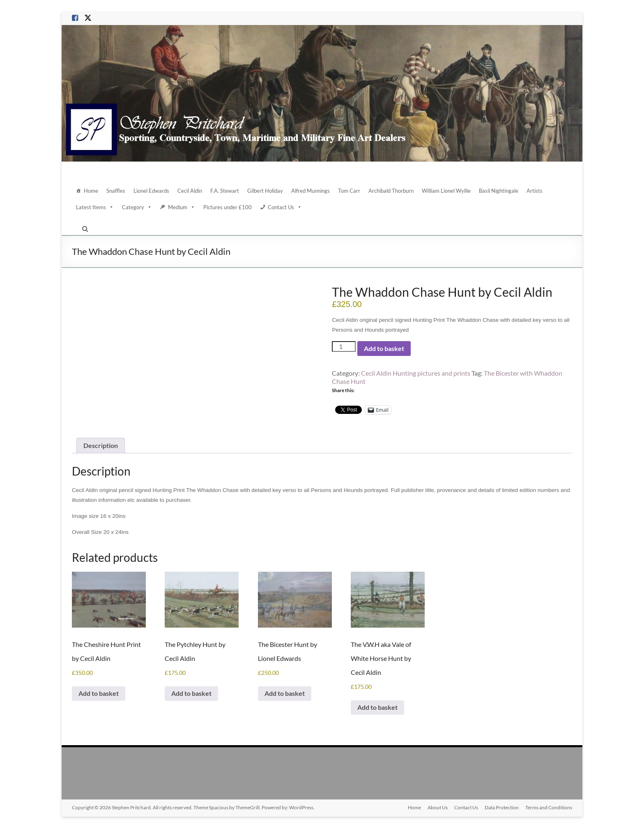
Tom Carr (349, 191)
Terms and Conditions (549, 807)
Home (91, 191)
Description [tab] (101, 445)
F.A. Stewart (225, 191)
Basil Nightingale (499, 191)
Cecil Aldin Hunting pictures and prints (416, 373)
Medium (182, 207)
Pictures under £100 (228, 207)
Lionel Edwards (151, 191)
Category (137, 207)
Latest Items (95, 207)
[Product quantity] (344, 346)
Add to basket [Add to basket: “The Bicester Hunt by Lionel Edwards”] (285, 693)
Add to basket (384, 348)
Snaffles (116, 191)
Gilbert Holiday (265, 191)
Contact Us (285, 207)
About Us (438, 807)
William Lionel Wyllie (446, 191)
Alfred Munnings (310, 191)
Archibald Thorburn (391, 191)
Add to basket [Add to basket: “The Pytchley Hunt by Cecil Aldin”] (191, 693)
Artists (535, 191)
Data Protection (502, 807)
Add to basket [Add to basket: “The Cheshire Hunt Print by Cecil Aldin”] (99, 693)
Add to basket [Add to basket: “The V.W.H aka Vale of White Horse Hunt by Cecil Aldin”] (377, 707)
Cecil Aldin (190, 191)
